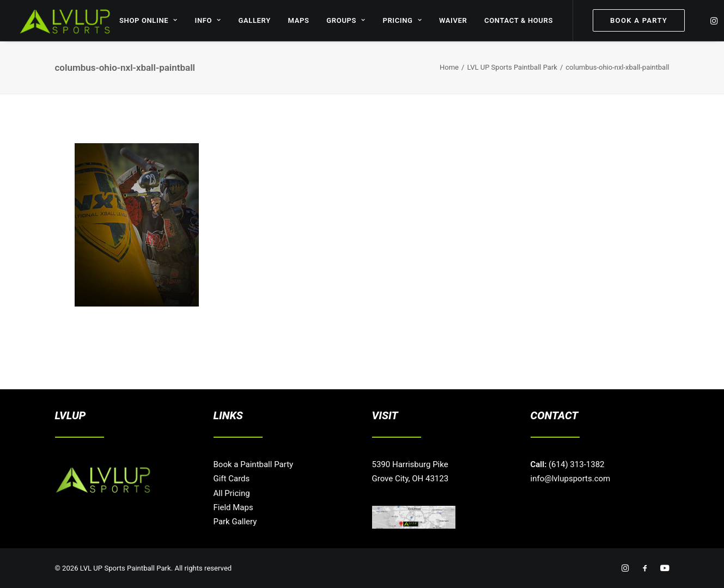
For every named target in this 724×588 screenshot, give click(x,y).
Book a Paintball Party (254, 464)
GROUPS (346, 20)
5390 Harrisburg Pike (410, 464)
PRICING (402, 20)
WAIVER (453, 20)
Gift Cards (232, 479)
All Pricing (232, 493)
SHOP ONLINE (148, 20)
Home (449, 67)
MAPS (299, 20)
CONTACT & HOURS (519, 20)
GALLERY (254, 20)
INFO (208, 20)
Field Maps (233, 507)
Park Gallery (235, 522)
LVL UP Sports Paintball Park (512, 67)
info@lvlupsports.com (571, 479)
